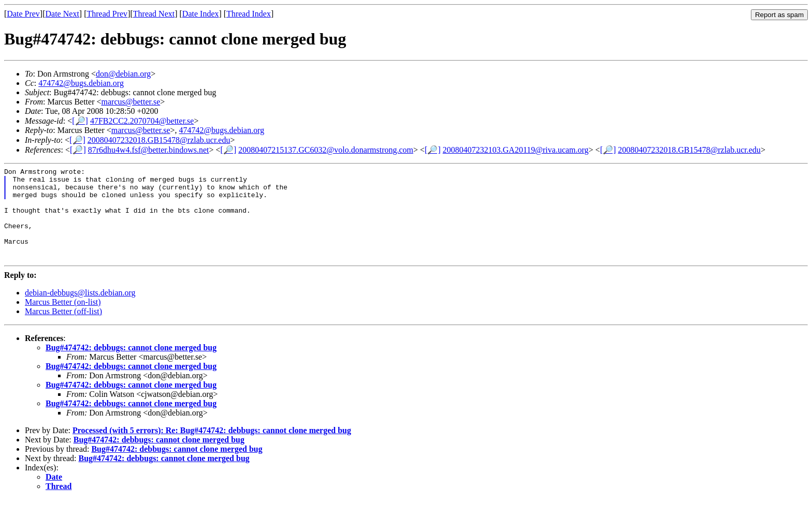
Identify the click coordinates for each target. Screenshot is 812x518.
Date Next (62, 14)
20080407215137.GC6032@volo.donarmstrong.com (326, 150)
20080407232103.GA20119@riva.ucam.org (516, 150)
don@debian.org (123, 74)
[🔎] (80, 121)
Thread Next (154, 14)
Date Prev (23, 14)
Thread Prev (107, 14)
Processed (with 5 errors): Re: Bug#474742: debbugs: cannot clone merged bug (212, 449)
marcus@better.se (131, 102)
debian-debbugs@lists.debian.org (80, 311)
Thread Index (249, 14)
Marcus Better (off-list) (63, 330)
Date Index (201, 14)
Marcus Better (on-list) (63, 321)
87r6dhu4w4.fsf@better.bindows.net (149, 150)
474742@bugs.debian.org (81, 83)
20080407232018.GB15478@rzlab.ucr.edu (159, 140)
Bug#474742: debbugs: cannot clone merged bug (131, 366)
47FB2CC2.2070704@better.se (142, 121)
